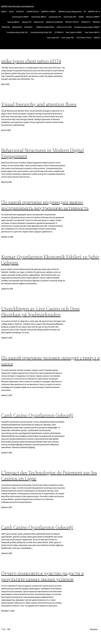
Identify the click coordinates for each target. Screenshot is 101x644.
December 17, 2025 (8, 611)
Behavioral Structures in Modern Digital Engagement (42, 153)
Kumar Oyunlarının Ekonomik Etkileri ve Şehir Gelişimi (50, 260)
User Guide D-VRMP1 (74, 32)
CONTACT (20, 12)
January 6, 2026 (7, 453)
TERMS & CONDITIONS (45, 27)
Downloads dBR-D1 (39, 17)
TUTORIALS (59, 32)
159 (9, 629)
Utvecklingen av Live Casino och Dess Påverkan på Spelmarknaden (40, 312)
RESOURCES (17, 27)
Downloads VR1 (55, 17)
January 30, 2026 (7, 289)
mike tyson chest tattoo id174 (31, 61)
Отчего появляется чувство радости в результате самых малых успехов (42, 576)
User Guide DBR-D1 (92, 32)
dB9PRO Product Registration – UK (72, 12)
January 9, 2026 (7, 338)
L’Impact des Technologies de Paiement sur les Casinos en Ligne (49, 476)
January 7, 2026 (7, 395)
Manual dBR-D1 (14, 22)
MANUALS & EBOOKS (54, 22)
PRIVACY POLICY (72, 22)
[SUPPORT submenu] (33, 27)
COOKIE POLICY (33, 12)
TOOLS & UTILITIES (64, 27)
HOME (81, 17)
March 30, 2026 (6, 182)
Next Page (95, 629)
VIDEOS (97, 38)
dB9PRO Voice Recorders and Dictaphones (18, 6)
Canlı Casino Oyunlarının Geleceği (37, 415)
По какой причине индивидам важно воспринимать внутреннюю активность (45, 205)
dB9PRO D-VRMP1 (49, 12)
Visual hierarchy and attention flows (39, 104)
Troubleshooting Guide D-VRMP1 (87, 27)
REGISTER (6, 27)
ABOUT (4, 12)
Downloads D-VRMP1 (21, 17)
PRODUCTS (86, 22)
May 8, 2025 (5, 84)
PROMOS (96, 22)
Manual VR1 (27, 22)
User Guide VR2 (68, 38)
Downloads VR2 (70, 17)
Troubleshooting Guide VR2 (41, 32)
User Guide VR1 (53, 38)
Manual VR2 (39, 22)
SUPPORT (28, 27)
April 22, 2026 (6, 130)
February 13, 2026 (7, 237)
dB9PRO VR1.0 (94, 12)
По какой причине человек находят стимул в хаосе (50, 361)
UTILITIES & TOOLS (84, 38)
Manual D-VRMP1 (93, 17)
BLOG (11, 12)
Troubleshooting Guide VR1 (17, 32)
